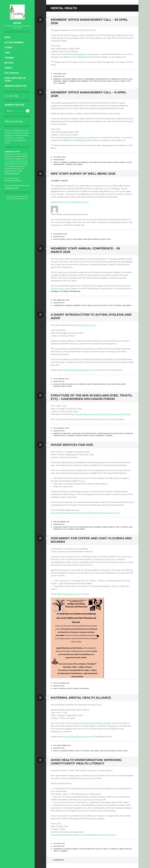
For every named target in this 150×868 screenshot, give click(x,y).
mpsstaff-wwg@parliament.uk (77, 370)
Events (8, 68)
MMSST (123, 81)
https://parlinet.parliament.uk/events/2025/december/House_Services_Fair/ (85, 513)
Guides (8, 48)
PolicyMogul (12, 73)
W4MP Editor (59, 76)
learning (57, 81)
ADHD (56, 384)
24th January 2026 (61, 379)
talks (65, 529)
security (104, 305)
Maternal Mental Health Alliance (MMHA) (92, 723)
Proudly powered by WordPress (17, 197)
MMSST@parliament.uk (78, 54)
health (81, 79)
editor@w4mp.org (12, 173)
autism (61, 384)
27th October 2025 (61, 683)
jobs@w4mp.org (11, 188)
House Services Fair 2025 (72, 445)
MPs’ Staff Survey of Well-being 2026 (83, 174)
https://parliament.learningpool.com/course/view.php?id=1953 (103, 414)
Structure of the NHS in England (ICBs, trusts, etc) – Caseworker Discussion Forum (92, 397)
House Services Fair (84, 527)
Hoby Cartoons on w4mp (15, 79)
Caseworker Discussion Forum (111, 433)
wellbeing (78, 164)
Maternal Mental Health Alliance (81, 698)
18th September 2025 (62, 745)
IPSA (131, 79)
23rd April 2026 (60, 74)
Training (9, 58)
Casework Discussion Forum (84, 433)
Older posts (57, 860)
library (65, 81)
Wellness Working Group (95, 239)
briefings (57, 79)
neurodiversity (100, 384)
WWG (109, 239)
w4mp (17, 23)
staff (111, 305)
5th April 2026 (59, 157)
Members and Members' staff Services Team (88, 81)
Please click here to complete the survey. (70, 202)
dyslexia (69, 384)
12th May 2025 (59, 844)
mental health (113, 81)
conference (58, 305)
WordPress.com (23, 199)
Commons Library (70, 79)
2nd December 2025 (61, 522)
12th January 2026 (61, 428)
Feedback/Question (15, 86)
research (100, 436)
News (8, 37)
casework (67, 433)
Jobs (7, 53)
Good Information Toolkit (91, 849)
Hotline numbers (14, 42)
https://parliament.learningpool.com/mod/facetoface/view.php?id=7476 (83, 835)
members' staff (80, 305)
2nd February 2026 (61, 300)
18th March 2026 (60, 234)
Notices (9, 63)
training (62, 83)
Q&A (131, 527)
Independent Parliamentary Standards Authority (106, 79)
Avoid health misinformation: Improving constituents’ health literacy (86, 762)
